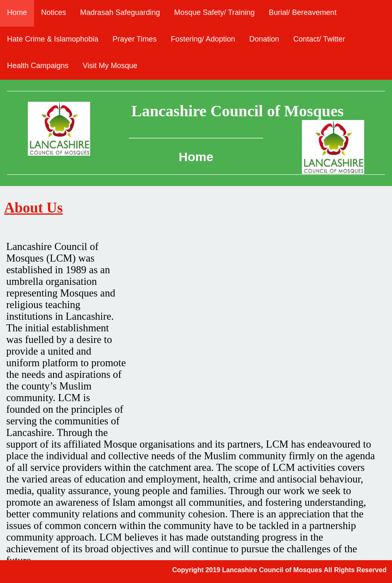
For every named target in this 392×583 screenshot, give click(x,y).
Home (17, 12)
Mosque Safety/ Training (214, 12)
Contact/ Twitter (319, 39)
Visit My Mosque (110, 66)
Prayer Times (135, 39)
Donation (264, 39)
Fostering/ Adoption (203, 39)
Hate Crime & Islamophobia (53, 39)
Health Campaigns (38, 66)
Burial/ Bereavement (303, 12)
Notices (54, 12)
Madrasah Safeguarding (120, 12)
